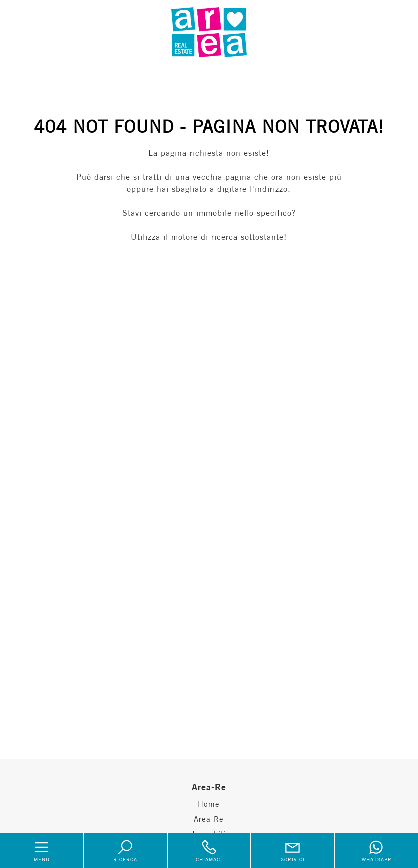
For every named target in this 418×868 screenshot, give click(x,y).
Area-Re (209, 819)
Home (209, 804)
